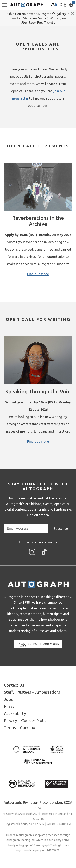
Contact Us (14, 685)
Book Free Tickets (42, 23)
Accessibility (15, 713)
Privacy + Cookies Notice (26, 720)
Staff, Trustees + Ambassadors (32, 692)
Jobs (8, 699)
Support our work (39, 645)
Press (9, 706)
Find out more (38, 274)
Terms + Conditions (22, 728)
